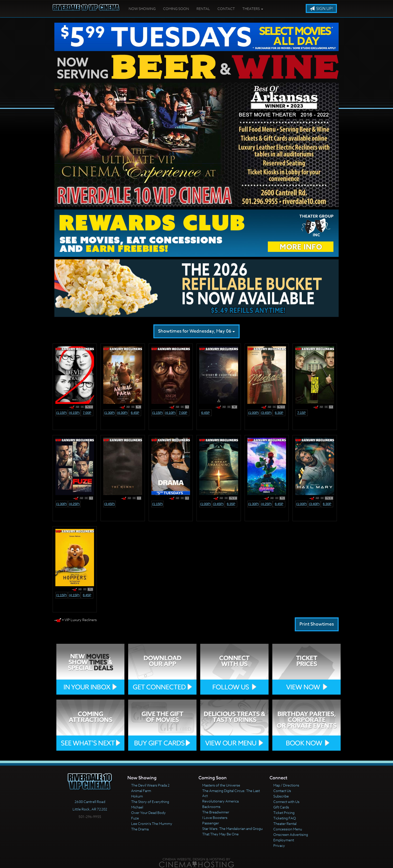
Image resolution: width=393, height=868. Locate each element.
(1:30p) (110, 413)
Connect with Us (286, 802)
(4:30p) (122, 413)
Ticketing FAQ (285, 818)
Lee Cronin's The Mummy (152, 824)
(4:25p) (74, 504)
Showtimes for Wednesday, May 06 (196, 331)
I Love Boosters (215, 818)
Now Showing (142, 9)
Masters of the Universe (221, 785)
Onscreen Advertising (291, 834)
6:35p (231, 504)
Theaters (253, 9)
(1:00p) (253, 413)
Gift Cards (281, 807)
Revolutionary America (220, 801)
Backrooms (211, 807)
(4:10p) (170, 413)
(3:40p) (314, 504)
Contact (226, 9)
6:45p (135, 413)
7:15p (301, 413)
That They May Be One (220, 834)
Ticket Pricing (284, 813)
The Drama (140, 829)
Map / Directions (286, 785)
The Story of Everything (150, 802)
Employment (284, 840)
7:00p (87, 413)
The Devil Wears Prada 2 (150, 785)
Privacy (279, 845)
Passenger (211, 823)
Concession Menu (288, 829)
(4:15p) (74, 413)
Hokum (137, 796)
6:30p (279, 413)
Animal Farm (141, 791)
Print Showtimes (317, 624)
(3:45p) (266, 413)
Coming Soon (176, 9)
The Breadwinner (216, 812)
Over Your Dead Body (148, 813)
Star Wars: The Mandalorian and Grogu (232, 829)
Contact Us (282, 791)
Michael (137, 807)
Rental (203, 9)
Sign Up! (321, 9)
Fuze (135, 818)
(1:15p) (61, 413)
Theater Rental (285, 824)
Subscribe (281, 796)
